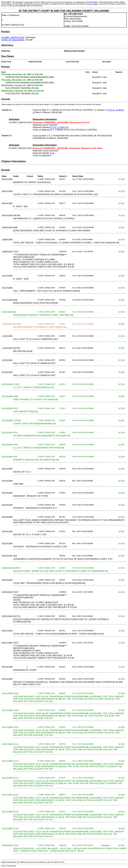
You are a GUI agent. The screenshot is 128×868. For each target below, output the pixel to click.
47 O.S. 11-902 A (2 (59, 127)
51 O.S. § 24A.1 (92, 4)
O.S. (52, 153)
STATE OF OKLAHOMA (13, 40)
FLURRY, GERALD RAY (13, 37)
